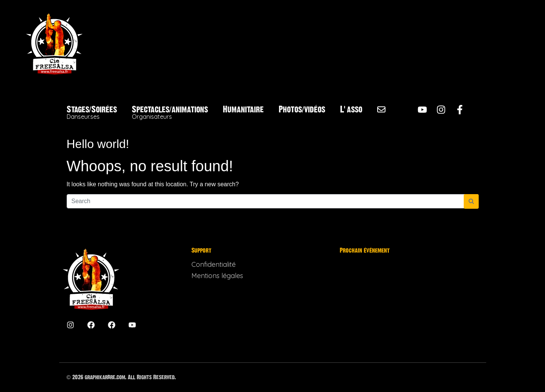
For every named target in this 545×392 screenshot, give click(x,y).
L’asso (351, 109)
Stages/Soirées (92, 113)
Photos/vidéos (302, 109)
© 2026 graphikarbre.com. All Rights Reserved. (121, 377)
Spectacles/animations (170, 113)
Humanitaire (243, 109)
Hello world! (98, 144)
